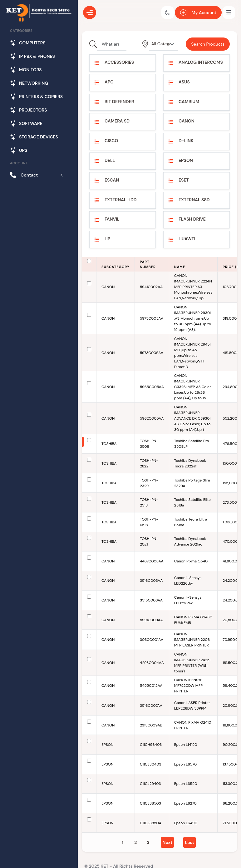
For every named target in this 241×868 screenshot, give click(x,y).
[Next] (167, 842)
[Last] (189, 842)
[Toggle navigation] (229, 12)
